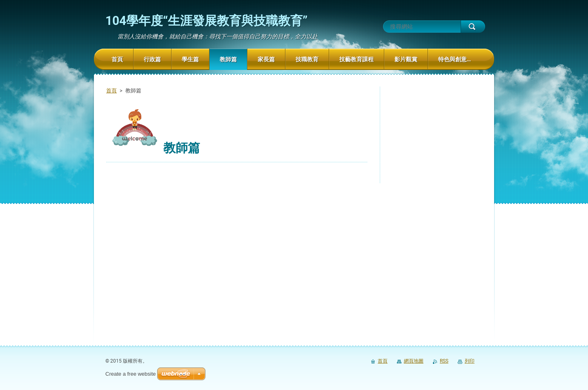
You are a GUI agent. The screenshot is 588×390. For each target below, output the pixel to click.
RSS (444, 361)
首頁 (111, 91)
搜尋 (473, 27)
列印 (470, 361)
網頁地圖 (414, 361)
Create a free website (131, 374)
